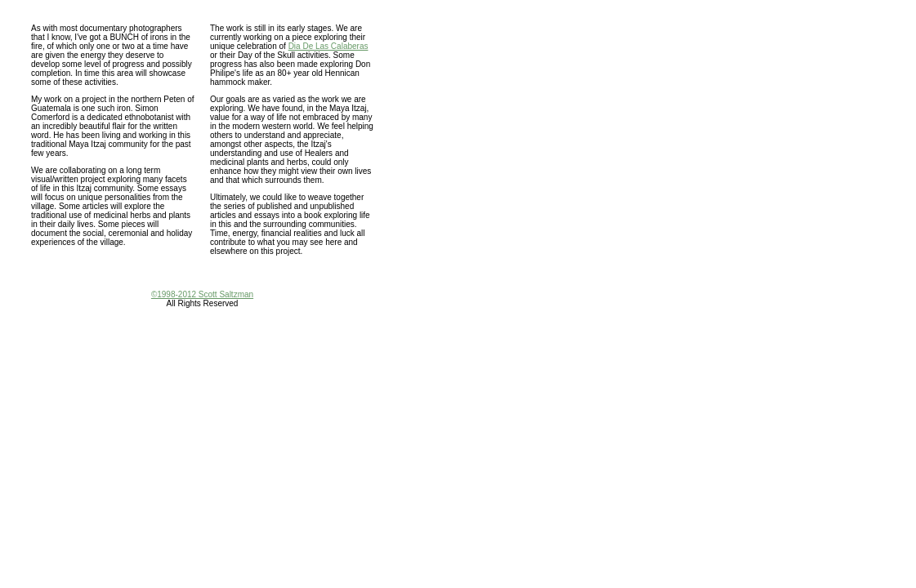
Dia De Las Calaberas (328, 46)
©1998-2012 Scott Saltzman (202, 294)
